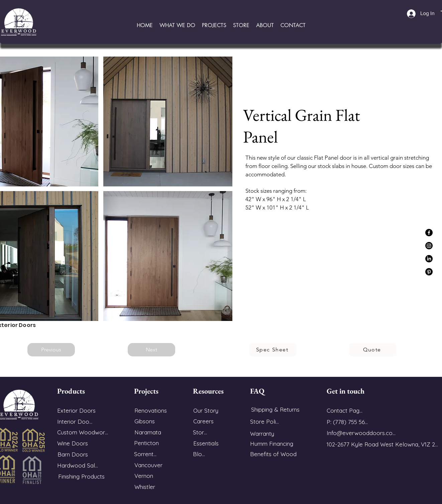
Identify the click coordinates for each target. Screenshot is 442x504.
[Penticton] (146, 443)
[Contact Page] (345, 410)
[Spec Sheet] (273, 350)
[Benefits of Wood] (274, 454)
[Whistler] (145, 487)
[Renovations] (150, 410)
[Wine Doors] (73, 443)
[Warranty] (266, 434)
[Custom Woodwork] (83, 432)
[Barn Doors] (73, 454)
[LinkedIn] (429, 259)
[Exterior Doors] (76, 410)
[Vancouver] (148, 465)
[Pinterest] (429, 272)
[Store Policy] (266, 422)
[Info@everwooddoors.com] (362, 433)
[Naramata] (148, 432)
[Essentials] (206, 443)
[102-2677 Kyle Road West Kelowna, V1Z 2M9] (384, 444)
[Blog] (199, 454)
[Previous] (51, 350)
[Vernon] (144, 476)
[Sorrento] (145, 454)
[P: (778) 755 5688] (349, 422)
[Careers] (203, 421)
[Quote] (373, 350)
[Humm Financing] (274, 444)
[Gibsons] (144, 421)
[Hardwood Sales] (79, 465)
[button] (177, 25)
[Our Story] (206, 410)
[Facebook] (429, 233)
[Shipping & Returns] (275, 409)
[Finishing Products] (81, 476)
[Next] (151, 350)
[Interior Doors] (75, 422)
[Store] (200, 432)
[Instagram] (429, 246)
